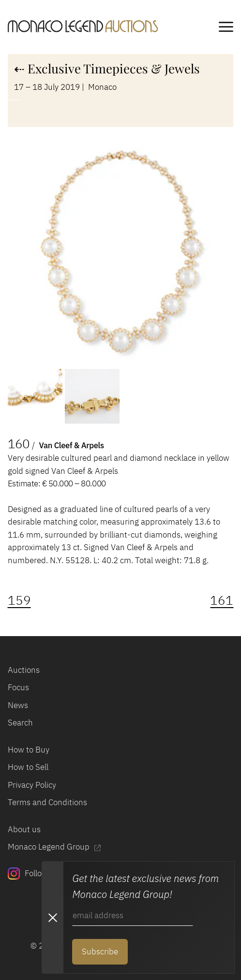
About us (24, 829)
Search (20, 723)
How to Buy (29, 750)
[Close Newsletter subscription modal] (52, 917)
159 (19, 600)
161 (222, 600)
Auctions (24, 670)
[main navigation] (226, 28)
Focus (18, 687)
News (18, 705)
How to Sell (28, 767)
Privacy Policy (32, 785)
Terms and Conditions (47, 802)
